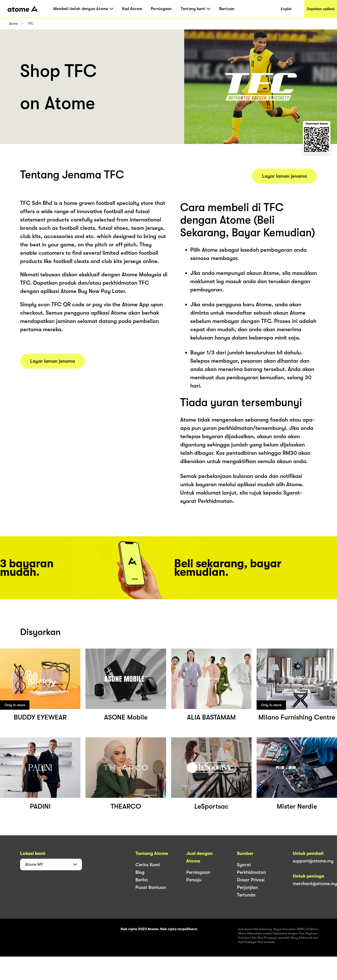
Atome (13, 24)
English (286, 9)
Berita (142, 880)
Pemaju (194, 880)
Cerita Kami (148, 865)
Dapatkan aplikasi (321, 9)
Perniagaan (161, 9)
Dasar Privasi (251, 880)
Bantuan (227, 9)
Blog (140, 872)
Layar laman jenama (53, 361)
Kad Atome (132, 9)
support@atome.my (313, 861)
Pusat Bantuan (151, 887)
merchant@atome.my (315, 884)
